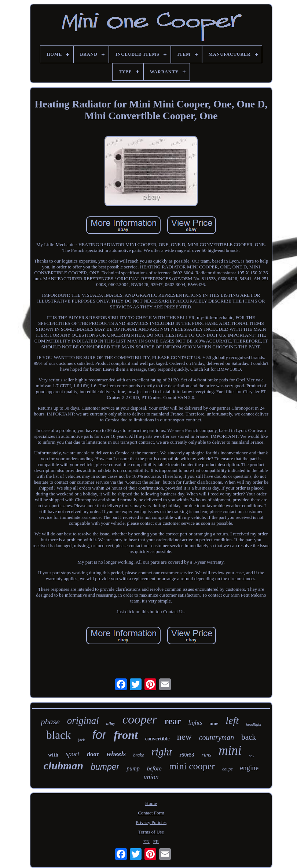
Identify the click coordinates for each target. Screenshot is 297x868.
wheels (116, 754)
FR (156, 841)
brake (139, 755)
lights (195, 723)
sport (72, 754)
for (100, 735)
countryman (217, 737)
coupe (228, 769)
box (252, 756)
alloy (111, 724)
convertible (157, 739)
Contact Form (151, 813)
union (151, 777)
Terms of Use (151, 832)
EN (146, 841)
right (162, 752)
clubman (63, 766)
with (53, 755)
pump (133, 768)
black (58, 735)
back (249, 737)
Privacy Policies (151, 822)
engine (250, 768)
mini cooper (192, 766)
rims (207, 755)
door (93, 754)
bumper (105, 767)
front (126, 735)
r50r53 (187, 755)
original (83, 721)
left (232, 720)
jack (81, 740)
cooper (140, 719)
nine (214, 723)
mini (230, 750)
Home (151, 803)
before (154, 768)
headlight (254, 724)
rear (173, 721)
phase (50, 721)
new (184, 737)
